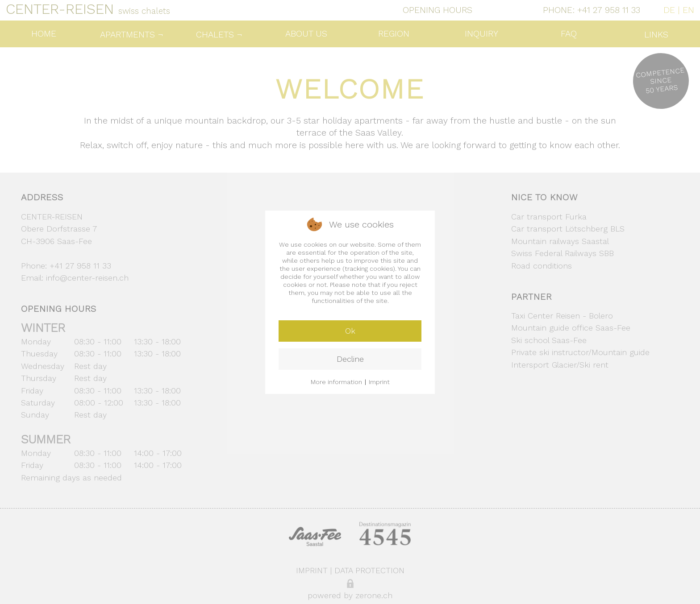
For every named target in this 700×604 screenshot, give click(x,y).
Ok (350, 331)
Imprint (379, 382)
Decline (350, 359)
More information (336, 382)
